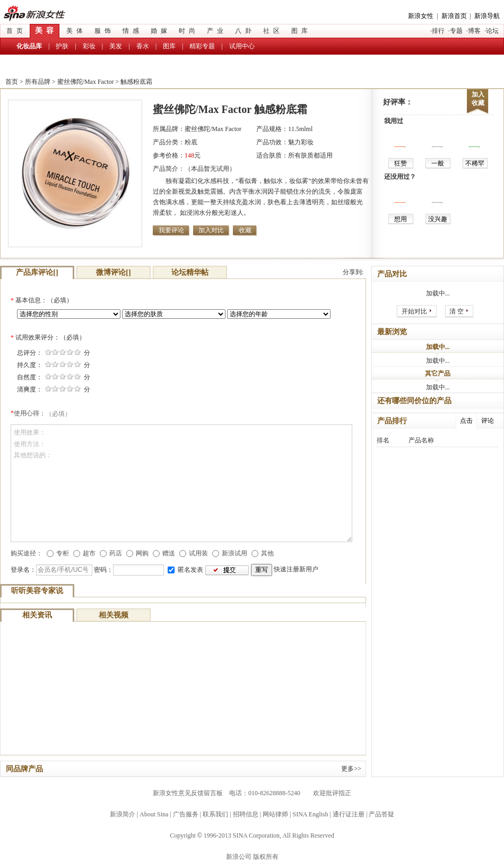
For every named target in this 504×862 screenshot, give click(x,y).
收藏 (245, 230)
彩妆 (89, 46)
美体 (76, 31)
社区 (273, 31)
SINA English (310, 814)
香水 (143, 46)
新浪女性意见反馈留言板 (188, 793)
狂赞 (401, 163)
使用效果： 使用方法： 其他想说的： (181, 483)
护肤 (62, 46)
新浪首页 (454, 16)
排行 (438, 31)
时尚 (189, 31)
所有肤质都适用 (310, 155)
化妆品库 (29, 46)
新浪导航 (487, 16)
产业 (217, 31)
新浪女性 (41, 14)
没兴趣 (438, 219)
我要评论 (171, 230)
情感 (133, 31)
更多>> (351, 769)
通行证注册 (349, 814)
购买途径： (27, 553)
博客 (474, 31)
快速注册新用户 (296, 570)
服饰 (105, 31)
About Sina (154, 814)
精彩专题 (202, 46)
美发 (116, 46)
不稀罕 (475, 163)
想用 (401, 219)
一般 (438, 163)
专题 (456, 31)
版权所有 (266, 857)
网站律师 (275, 814)
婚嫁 (161, 31)
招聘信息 (246, 814)
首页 (16, 31)
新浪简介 (123, 814)
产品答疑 (381, 814)
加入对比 (211, 230)
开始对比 (414, 311)
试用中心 (242, 46)
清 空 (457, 311)
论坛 (492, 31)
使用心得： (42, 413)
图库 (301, 31)
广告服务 (186, 814)
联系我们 (215, 814)
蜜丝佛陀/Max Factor (86, 82)
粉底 (191, 142)
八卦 (245, 31)
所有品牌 (38, 82)
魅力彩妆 (301, 142)
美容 (46, 31)
